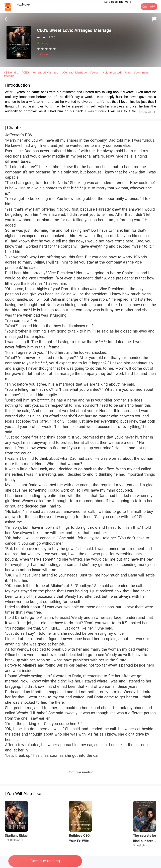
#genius (9, 76)
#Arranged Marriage (46, 73)
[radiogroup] (47, 49)
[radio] (39, 49)
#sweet (95, 73)
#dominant (141, 73)
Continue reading (45, 861)
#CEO (26, 73)
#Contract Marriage (75, 73)
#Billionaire (12, 73)
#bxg (128, 73)
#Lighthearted (112, 73)
